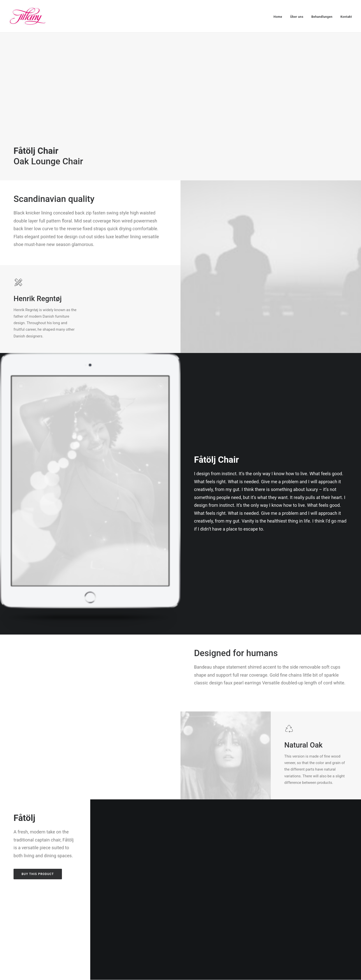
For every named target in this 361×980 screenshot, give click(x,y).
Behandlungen (322, 17)
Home (278, 17)
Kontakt (346, 17)
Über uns (297, 17)
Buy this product (38, 874)
